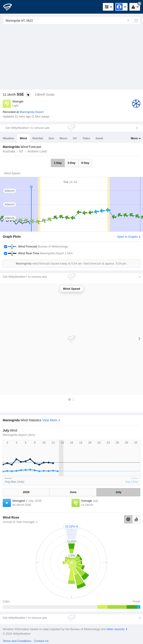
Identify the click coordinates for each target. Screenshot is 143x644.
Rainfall (38, 138)
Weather (9, 138)
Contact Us (41, 641)
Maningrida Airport (32, 112)
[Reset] (128, 20)
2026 (26, 492)
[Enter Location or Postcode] (71, 20)
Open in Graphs (127, 237)
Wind (23, 138)
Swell (99, 138)
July (118, 492)
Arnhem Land (37, 151)
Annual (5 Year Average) (19, 522)
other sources (116, 629)
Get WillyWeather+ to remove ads (27, 128)
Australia (9, 151)
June (73, 492)
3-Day (71, 163)
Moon (63, 138)
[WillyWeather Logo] (10, 7)
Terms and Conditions (17, 641)
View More (50, 420)
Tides (86, 138)
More (134, 138)
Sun (51, 138)
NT (21, 151)
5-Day (85, 163)
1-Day (58, 163)
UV (75, 138)
